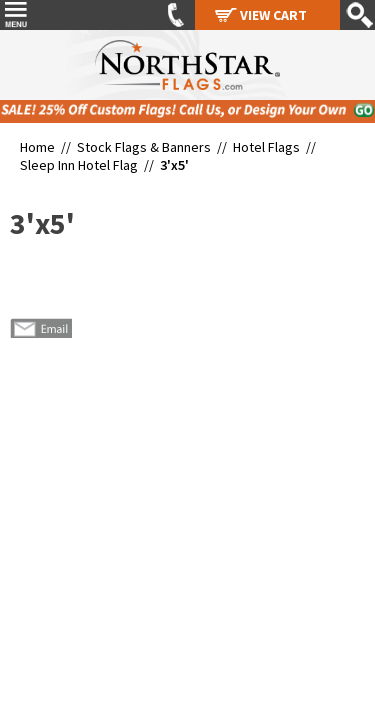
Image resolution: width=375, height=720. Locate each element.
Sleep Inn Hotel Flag (79, 165)
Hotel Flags (266, 147)
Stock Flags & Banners (144, 147)
